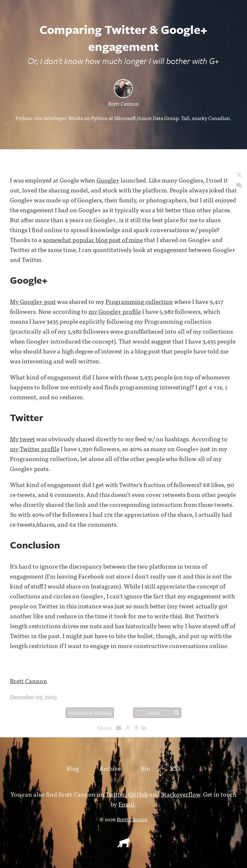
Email (126, 804)
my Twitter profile (35, 448)
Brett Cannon (123, 103)
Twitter (115, 794)
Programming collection (139, 301)
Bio (145, 768)
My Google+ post (33, 301)
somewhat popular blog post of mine (93, 239)
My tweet (22, 438)
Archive (110, 768)
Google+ (108, 180)
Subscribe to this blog (90, 713)
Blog (73, 768)
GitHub (138, 794)
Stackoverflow (181, 794)
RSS (175, 768)
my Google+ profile (115, 311)
